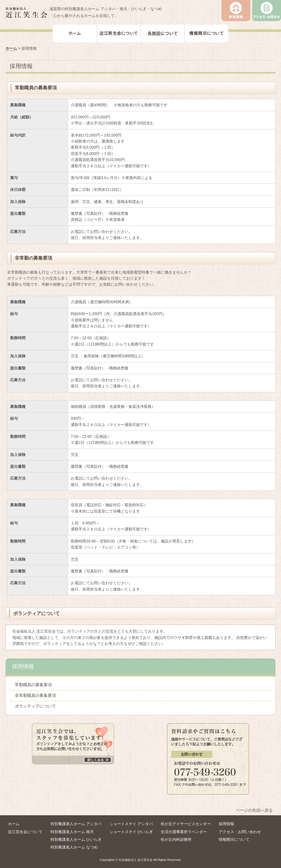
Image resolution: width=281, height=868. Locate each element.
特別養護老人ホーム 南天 (72, 832)
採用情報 (226, 824)
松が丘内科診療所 (176, 839)
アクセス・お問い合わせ (240, 832)
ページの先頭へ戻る (254, 810)
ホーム (11, 48)
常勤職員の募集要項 (33, 685)
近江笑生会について (25, 832)
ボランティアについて (35, 706)
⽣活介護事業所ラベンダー (184, 832)
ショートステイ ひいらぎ (131, 832)
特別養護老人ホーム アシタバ (76, 824)
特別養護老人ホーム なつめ (74, 847)
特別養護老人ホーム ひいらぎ (76, 839)
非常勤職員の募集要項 (35, 695)
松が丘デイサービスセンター (186, 824)
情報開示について (234, 839)
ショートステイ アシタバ (131, 824)
